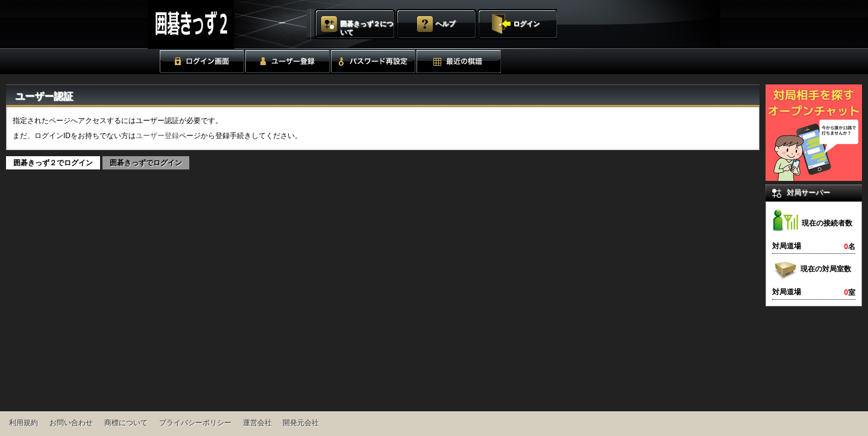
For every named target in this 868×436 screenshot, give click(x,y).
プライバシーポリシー (195, 423)
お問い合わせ (71, 423)
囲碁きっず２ (221, 24)
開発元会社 (301, 423)
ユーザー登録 (157, 136)
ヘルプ (445, 24)
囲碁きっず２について (366, 28)
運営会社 (257, 423)
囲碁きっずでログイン (146, 163)
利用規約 (24, 423)
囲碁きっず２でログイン (53, 163)
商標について (126, 423)
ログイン (526, 24)
